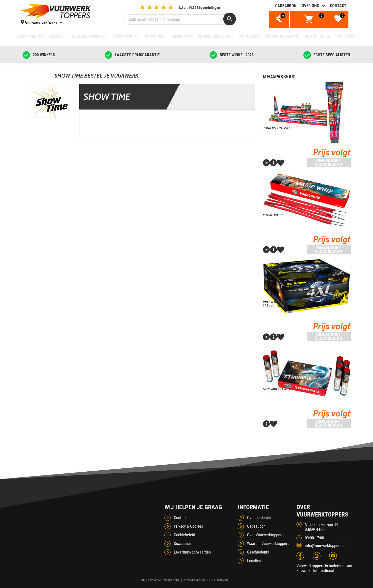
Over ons (310, 6)
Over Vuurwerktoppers (265, 535)
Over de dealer (259, 518)
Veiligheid (346, 37)
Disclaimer (182, 544)
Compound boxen (282, 37)
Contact (338, 6)
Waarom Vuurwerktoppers (268, 544)
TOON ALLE (249, 37)
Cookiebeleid (184, 535)
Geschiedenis (258, 552)
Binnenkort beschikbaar (329, 162)
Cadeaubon (286, 6)
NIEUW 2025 (181, 37)
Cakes (56, 37)
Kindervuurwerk (213, 37)
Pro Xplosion (318, 37)
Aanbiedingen (31, 37)
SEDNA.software (217, 580)
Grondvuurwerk (87, 37)
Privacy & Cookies (188, 526)
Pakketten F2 (126, 37)
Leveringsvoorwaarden (192, 552)
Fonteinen (155, 37)
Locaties (254, 561)
